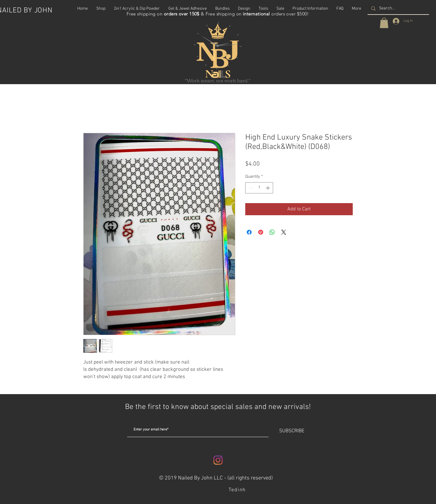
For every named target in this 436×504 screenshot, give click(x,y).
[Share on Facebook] (249, 232)
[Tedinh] (238, 490)
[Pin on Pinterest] (261, 232)
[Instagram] (218, 460)
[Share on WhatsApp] (272, 232)
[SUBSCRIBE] (292, 431)
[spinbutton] (259, 188)
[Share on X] (284, 232)
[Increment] (268, 188)
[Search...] (398, 8)
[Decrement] (250, 188)
